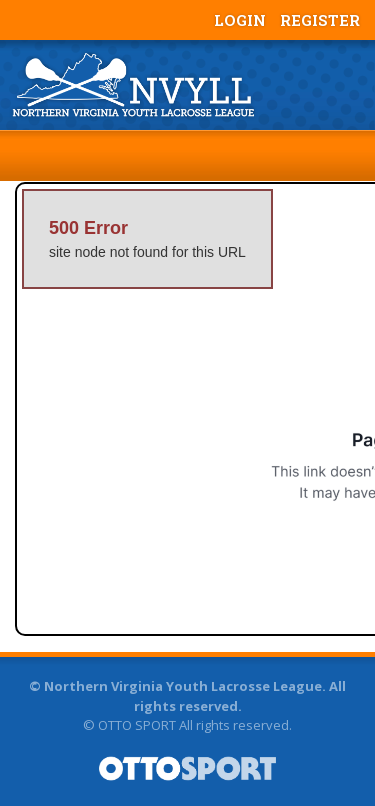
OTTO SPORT (137, 725)
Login (240, 20)
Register (320, 20)
